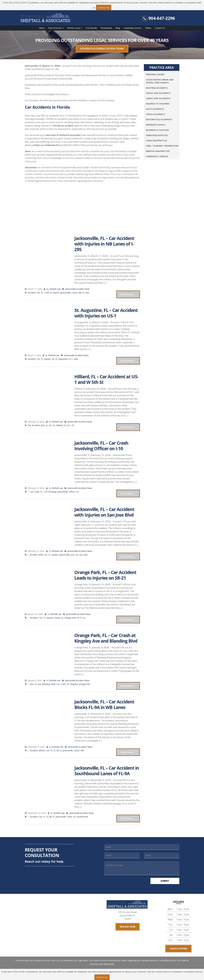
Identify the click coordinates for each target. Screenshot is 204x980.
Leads (57, 618)
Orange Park (70, 618)
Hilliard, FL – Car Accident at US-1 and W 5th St (106, 379)
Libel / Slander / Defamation (162, 146)
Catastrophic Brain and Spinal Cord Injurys (160, 81)
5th (29, 425)
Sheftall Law (55, 289)
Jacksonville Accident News (77, 289)
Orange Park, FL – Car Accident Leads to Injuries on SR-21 (105, 575)
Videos (148, 28)
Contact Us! (104, 8)
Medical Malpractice (158, 151)
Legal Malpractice (156, 140)
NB (80, 293)
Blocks (42, 750)
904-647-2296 (162, 18)
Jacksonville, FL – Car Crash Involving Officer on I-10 (101, 446)
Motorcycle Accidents (159, 119)
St (64, 425)
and (43, 425)
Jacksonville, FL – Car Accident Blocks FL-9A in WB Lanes (104, 704)
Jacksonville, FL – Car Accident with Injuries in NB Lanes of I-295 (104, 244)
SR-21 (80, 618)
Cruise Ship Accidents (158, 93)
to (84, 618)
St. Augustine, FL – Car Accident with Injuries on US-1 (106, 313)
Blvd (41, 555)
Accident (32, 293)
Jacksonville (65, 293)
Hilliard (59, 425)
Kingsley (74, 684)
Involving (52, 492)
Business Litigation (157, 130)
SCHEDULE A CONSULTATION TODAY (102, 49)
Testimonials (106, 28)
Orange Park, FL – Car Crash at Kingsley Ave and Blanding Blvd (106, 638)
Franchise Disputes (157, 135)
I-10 (45, 492)
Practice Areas (74, 28)
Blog (118, 28)
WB (82, 750)
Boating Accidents (157, 88)
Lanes (74, 293)
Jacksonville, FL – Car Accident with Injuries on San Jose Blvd (104, 512)
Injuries (56, 293)
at (47, 425)
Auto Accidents (155, 109)
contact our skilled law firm (46, 145)
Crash (37, 492)
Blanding (46, 684)
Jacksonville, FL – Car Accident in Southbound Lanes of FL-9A (107, 771)
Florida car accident (63, 126)
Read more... (128, 294)
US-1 (71, 359)
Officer (72, 492)
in (51, 293)
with (87, 293)
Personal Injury (155, 74)
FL (42, 293)
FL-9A (56, 750)
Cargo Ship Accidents (158, 98)
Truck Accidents (155, 114)
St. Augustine (61, 359)
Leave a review (178, 948)
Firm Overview (55, 28)
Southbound (82, 817)
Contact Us (160, 28)
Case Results (91, 28)
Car (38, 293)
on (53, 359)
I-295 (47, 293)
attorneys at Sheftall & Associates (63, 135)
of (83, 293)
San (81, 555)
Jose (73, 555)
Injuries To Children (158, 104)
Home (42, 28)
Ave (39, 684)
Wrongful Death (156, 125)
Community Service (132, 28)
